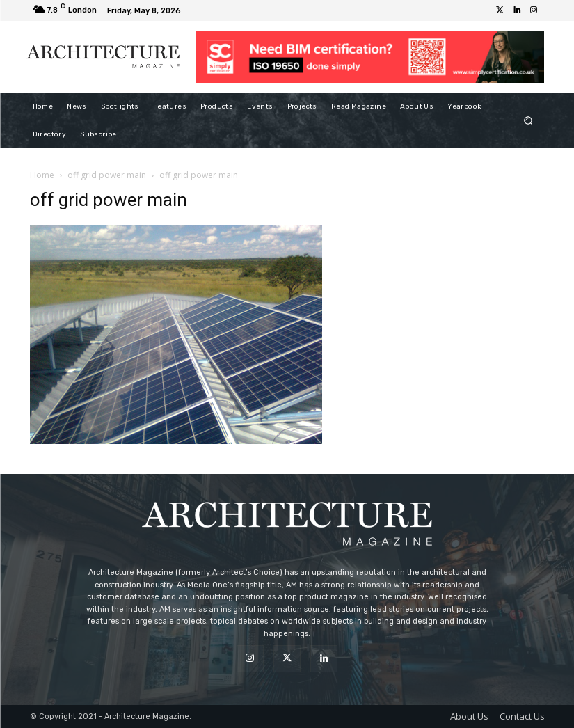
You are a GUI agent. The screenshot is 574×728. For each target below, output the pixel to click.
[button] (528, 120)
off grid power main (107, 175)
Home (42, 175)
